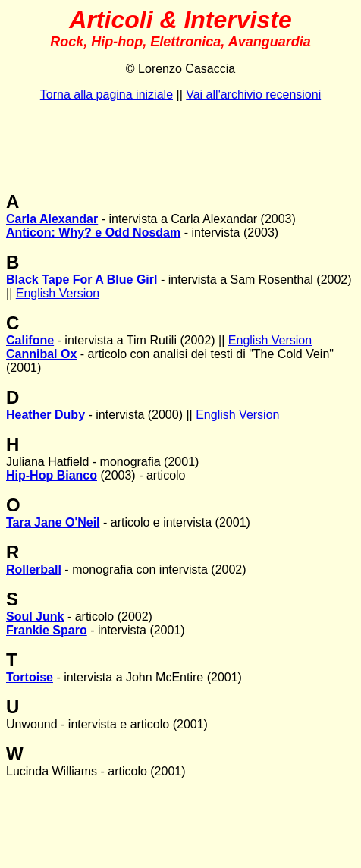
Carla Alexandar (52, 219)
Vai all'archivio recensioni (253, 94)
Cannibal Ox (41, 354)
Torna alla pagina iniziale (107, 94)
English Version (58, 293)
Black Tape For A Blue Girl (82, 280)
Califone (30, 340)
